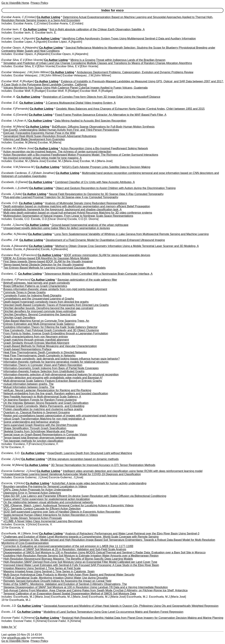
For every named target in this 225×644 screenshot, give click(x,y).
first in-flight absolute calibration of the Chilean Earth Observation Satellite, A (97, 29)
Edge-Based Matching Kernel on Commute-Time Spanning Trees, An (46, 321)
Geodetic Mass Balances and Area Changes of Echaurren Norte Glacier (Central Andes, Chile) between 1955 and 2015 (130, 109)
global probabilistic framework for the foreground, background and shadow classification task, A (62, 209)
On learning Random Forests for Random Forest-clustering (40, 400)
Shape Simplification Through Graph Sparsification (35, 428)
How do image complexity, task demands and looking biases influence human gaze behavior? (62, 359)
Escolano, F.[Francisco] (16, 280)
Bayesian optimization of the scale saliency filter (87, 280)
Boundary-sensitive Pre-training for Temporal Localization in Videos (45, 486)
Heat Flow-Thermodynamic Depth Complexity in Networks (39, 356)
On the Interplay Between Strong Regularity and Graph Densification (46, 403)
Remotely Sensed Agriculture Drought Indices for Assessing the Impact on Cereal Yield (57, 581)
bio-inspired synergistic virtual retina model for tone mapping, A (43, 158)
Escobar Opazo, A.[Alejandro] (20, 48)
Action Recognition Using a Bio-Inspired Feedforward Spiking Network (104, 148)
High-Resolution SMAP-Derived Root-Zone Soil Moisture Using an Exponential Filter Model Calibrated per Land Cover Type (80, 562)
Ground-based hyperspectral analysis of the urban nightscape (90, 225)
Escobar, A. (9, 97)
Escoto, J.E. (9, 612)
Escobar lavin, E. (12, 29)
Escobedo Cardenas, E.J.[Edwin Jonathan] (28, 173)
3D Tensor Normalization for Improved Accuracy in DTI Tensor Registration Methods (103, 465)
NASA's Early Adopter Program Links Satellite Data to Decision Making (106, 167)
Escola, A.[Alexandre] (15, 246)
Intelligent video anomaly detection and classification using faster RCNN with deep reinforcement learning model (133, 471)
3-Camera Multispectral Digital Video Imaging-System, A (81, 103)
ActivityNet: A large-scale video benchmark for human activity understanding (99, 483)
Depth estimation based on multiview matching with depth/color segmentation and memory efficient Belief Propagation (77, 206)
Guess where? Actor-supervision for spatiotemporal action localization (47, 499)
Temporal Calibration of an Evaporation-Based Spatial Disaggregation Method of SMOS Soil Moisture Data (70, 594)
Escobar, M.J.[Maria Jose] (18, 148)
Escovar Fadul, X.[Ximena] (18, 618)
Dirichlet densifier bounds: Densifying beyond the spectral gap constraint (48, 308)
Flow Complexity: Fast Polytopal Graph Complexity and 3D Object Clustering (51, 330)
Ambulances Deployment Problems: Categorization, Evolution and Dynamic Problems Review (135, 72)
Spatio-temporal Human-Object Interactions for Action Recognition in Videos (51, 515)
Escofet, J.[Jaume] (13, 225)
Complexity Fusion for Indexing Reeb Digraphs (32, 295)
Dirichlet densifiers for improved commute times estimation (40, 311)
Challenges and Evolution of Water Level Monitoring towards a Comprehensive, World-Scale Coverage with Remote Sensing (81, 537)
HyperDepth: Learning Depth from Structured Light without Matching (90, 453)
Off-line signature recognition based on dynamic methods (83, 459)
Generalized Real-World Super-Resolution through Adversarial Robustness (50, 136)
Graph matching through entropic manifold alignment (36, 340)
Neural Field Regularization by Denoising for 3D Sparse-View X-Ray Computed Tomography (106, 194)
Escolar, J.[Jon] (11, 459)
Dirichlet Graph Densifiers (19, 318)
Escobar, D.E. (10, 103)
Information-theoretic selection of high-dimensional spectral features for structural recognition (61, 374)
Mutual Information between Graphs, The (29, 387)
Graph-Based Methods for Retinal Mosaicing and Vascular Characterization (50, 346)
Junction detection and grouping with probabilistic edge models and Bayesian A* (53, 378)
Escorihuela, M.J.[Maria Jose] (20, 534)
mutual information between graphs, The (28, 384)
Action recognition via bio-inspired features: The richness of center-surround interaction (57, 152)
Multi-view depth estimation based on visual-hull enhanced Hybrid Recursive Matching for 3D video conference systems (78, 213)
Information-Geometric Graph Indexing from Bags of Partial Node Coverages (51, 368)
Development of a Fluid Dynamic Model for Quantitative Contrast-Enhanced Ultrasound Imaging (105, 240)
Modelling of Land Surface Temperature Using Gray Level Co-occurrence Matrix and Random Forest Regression (113, 612)
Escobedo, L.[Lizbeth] (15, 188)
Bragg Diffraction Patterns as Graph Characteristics (35, 286)
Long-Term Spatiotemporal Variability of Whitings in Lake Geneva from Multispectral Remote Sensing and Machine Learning (132, 234)
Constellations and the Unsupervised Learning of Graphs (39, 299)
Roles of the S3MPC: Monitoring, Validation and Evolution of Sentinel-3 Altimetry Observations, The (65, 584)
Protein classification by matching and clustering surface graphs (43, 409)
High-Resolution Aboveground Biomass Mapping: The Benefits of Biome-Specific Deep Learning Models (68, 559)
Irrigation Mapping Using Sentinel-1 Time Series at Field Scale (42, 568)
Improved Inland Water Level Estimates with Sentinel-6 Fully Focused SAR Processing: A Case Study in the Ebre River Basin (81, 565)
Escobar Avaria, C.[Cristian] (19, 17)
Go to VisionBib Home (15, 3)
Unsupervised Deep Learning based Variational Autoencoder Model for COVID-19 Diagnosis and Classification (72, 474)
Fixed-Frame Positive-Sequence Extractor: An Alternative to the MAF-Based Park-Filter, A (111, 115)
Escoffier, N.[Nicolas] (14, 234)
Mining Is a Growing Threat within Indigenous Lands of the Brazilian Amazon (118, 60)
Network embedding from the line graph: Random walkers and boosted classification (56, 393)
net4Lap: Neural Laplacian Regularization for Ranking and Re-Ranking (47, 390)
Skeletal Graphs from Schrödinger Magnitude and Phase (39, 431)
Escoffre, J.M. (10, 240)
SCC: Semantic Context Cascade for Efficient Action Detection (42, 509)
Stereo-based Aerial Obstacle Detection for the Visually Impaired (43, 265)
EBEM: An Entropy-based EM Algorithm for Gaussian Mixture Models (46, 258)
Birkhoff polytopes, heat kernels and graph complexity (37, 283)
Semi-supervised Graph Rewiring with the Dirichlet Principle (40, 425)
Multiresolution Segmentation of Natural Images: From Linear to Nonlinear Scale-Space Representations (68, 216)
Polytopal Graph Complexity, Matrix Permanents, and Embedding (44, 406)
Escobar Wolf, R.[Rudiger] (18, 81)
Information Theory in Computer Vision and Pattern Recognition (43, 365)
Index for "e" (9, 627)
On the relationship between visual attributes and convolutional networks (48, 502)
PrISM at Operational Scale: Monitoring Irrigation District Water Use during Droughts (56, 578)
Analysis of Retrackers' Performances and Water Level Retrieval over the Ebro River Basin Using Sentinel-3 (132, 534)
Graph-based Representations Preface (27, 349)
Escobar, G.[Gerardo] (15, 115)
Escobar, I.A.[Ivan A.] (15, 121)
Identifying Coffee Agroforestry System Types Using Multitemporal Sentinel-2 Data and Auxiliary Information (129, 39)
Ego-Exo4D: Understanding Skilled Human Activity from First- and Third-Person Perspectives (61, 130)
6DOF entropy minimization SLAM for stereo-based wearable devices (107, 255)
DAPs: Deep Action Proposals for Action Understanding (38, 490)
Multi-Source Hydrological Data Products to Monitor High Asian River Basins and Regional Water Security (69, 575)
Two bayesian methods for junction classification (33, 441)
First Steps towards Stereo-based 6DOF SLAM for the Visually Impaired (48, 261)
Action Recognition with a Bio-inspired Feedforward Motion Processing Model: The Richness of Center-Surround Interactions (81, 155)
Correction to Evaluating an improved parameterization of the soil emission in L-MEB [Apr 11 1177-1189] (68, 546)
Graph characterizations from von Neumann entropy (36, 337)
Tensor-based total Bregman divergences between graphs (39, 438)
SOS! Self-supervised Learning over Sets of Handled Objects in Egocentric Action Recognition (62, 512)
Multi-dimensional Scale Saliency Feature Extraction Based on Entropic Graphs (53, 381)
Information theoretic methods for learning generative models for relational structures (56, 362)
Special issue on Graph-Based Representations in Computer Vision (45, 435)
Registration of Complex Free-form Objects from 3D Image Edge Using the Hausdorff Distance (101, 97)
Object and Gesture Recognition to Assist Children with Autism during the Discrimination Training (116, 188)
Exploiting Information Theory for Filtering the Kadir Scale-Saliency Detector (50, 327)
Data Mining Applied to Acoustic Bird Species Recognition (90, 121)
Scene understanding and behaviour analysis (31, 422)
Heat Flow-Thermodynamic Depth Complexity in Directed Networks (45, 352)
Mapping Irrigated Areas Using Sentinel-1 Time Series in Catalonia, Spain (49, 571)
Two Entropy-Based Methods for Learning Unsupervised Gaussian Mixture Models (54, 268)
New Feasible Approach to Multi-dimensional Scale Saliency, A (42, 397)
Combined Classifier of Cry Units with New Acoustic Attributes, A (95, 182)
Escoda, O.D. (10, 203)
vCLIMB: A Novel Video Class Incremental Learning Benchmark (43, 521)
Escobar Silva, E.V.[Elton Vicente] (22, 60)
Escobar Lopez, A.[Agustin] (18, 39)
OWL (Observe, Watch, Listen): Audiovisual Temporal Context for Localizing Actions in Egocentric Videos (68, 505)
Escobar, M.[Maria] (13, 127)
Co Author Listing (48, 17)
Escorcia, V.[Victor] (13, 483)
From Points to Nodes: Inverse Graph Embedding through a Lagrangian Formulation (56, 333)
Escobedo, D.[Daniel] (15, 182)
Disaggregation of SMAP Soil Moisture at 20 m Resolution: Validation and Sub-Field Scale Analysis (65, 549)
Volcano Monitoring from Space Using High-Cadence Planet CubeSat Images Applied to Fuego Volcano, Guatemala (75, 88)
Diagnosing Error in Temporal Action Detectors (32, 493)
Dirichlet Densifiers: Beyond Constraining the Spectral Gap (40, 314)
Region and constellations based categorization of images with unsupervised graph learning (60, 416)
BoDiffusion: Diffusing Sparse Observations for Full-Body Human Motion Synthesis (103, 127)
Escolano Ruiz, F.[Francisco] (19, 255)
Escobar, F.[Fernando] (15, 109)
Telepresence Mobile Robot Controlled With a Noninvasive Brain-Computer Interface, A (99, 274)
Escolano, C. (9, 274)
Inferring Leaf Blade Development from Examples (34, 139)
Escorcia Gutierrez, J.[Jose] (19, 471)
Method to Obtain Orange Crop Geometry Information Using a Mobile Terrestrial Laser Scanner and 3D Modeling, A (127, 246)
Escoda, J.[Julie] (12, 194)
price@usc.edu (17, 638)
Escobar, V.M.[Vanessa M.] (18, 167)
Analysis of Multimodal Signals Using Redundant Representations (86, 203)
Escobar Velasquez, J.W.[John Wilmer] (26, 72)
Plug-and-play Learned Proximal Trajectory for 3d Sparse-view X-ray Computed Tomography (61, 197)
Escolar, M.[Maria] (13, 465)
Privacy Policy (39, 3)
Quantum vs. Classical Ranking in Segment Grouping (37, 412)
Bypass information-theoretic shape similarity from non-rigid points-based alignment (55, 289)
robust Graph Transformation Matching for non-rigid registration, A (44, 419)
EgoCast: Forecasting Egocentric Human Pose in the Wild (39, 133)
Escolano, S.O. (11, 453)
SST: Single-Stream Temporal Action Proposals (33, 518)
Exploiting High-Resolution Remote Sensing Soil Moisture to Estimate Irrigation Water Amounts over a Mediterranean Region (81, 556)
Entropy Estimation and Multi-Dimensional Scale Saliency (39, 324)
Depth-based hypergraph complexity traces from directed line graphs (46, 302)
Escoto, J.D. (9, 606)
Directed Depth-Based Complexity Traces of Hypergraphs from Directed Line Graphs (56, 305)
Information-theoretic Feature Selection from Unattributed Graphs (44, 371)
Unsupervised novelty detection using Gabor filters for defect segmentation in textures (57, 228)
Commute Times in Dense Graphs (25, 292)
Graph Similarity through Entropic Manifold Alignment (36, 343)
